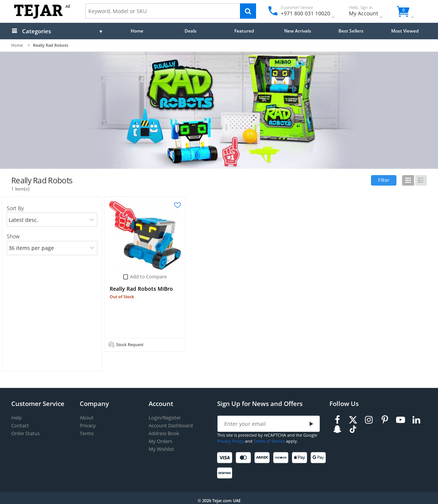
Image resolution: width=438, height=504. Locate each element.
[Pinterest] (385, 420)
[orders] (52, 220)
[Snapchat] (337, 429)
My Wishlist (161, 449)
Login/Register (165, 418)
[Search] (248, 11)
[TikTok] (353, 429)
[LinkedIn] (416, 420)
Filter (384, 180)
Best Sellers (351, 31)
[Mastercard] (245, 458)
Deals (191, 31)
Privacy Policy (230, 441)
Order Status (25, 433)
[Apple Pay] (301, 458)
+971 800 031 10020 (303, 13)
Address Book (164, 433)
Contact (20, 426)
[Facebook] (337, 420)
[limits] (52, 248)
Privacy (88, 426)
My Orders (160, 441)
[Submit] (311, 424)
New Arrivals (298, 31)
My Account (370, 12)
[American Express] (263, 458)
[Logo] (38, 17)
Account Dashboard (171, 426)
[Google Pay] (320, 458)
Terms (87, 433)
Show (13, 236)
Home (137, 31)
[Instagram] (369, 420)
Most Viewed (405, 31)
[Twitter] (353, 420)
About (87, 418)
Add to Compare (148, 277)
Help (16, 418)
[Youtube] (401, 420)
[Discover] (282, 458)
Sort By (15, 208)
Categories (36, 31)
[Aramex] (226, 473)
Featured (244, 31)
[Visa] (226, 458)
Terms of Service (269, 441)
